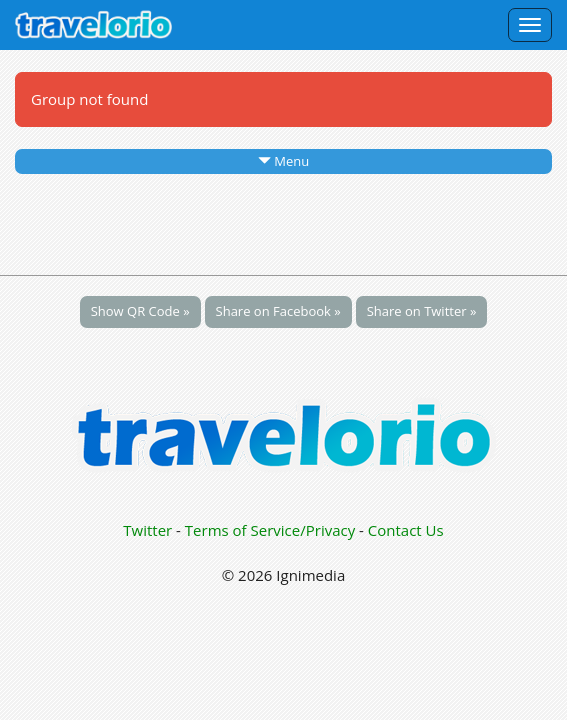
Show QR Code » (140, 311)
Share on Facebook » (278, 311)
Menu (283, 161)
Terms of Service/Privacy (270, 530)
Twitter (147, 530)
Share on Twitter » (422, 311)
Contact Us (406, 530)
